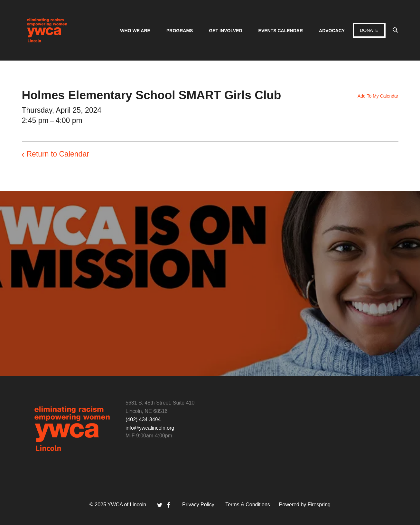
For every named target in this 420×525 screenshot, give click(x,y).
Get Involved (225, 31)
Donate (369, 30)
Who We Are (135, 31)
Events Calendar (281, 31)
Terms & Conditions (248, 505)
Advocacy (332, 31)
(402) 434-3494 (143, 420)
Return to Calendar (58, 154)
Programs (180, 31)
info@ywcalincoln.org (150, 428)
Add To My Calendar (378, 96)
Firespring (319, 505)
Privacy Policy (198, 505)
